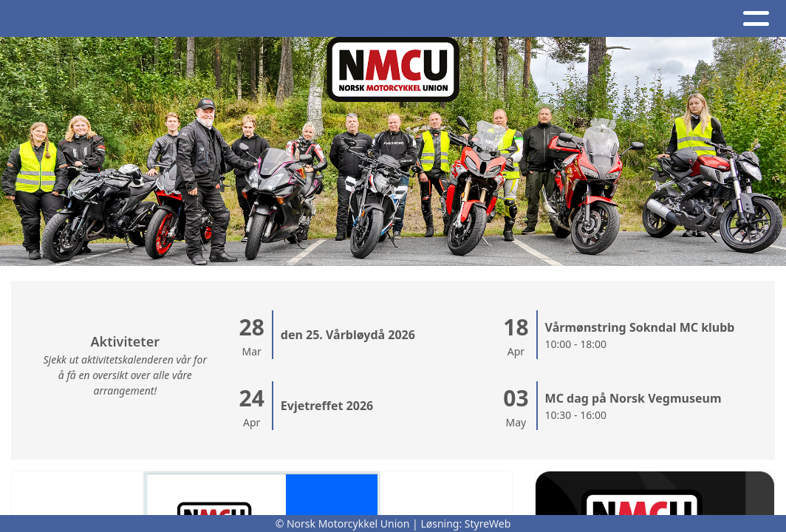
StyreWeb (488, 524)
